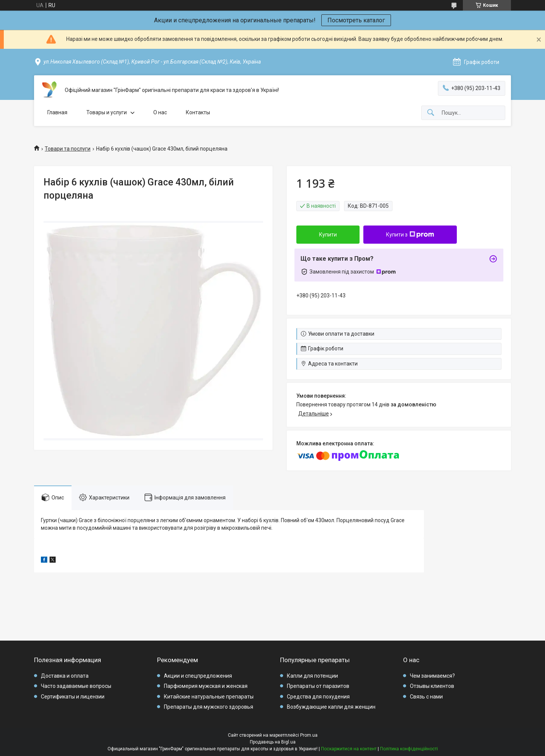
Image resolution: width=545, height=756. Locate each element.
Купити (328, 235)
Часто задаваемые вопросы (76, 686)
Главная (57, 112)
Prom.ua (309, 735)
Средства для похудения (318, 697)
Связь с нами (426, 697)
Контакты (198, 112)
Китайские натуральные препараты (209, 697)
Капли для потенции (312, 676)
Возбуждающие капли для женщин (331, 707)
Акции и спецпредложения (198, 676)
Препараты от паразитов (318, 686)
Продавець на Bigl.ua (273, 742)
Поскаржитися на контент (349, 749)
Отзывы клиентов (432, 686)
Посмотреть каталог (356, 20)
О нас (160, 112)
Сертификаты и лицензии (73, 697)
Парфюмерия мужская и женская (206, 686)
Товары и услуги (107, 112)
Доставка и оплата (65, 676)
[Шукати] (431, 113)
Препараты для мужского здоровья (209, 707)
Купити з (410, 235)
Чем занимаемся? (432, 676)
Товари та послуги (68, 149)
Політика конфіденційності (409, 749)
